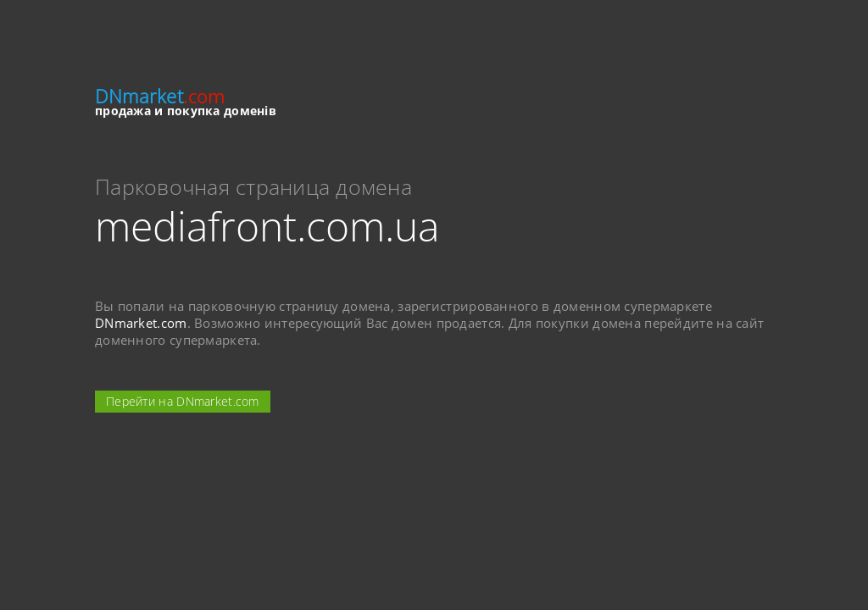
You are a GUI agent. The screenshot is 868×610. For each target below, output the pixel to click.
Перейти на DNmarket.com (183, 401)
